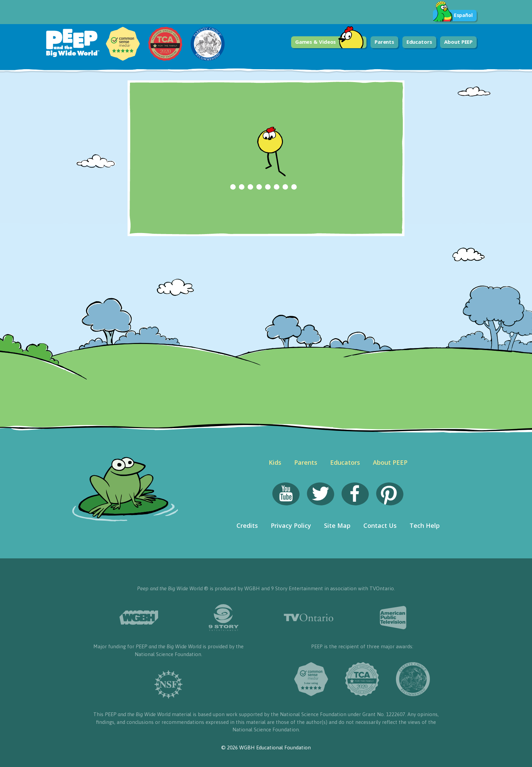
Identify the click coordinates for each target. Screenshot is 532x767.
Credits (247, 525)
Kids (275, 462)
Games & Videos (330, 42)
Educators (419, 42)
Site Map (337, 525)
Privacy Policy (291, 525)
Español (453, 16)
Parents (384, 42)
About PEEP (458, 42)
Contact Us (380, 525)
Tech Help (425, 525)
